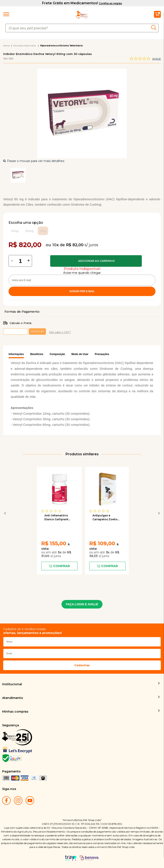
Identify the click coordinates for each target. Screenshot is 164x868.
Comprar (96, 261)
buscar (155, 28)
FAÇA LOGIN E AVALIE (82, 604)
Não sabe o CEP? (60, 332)
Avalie (157, 59)
